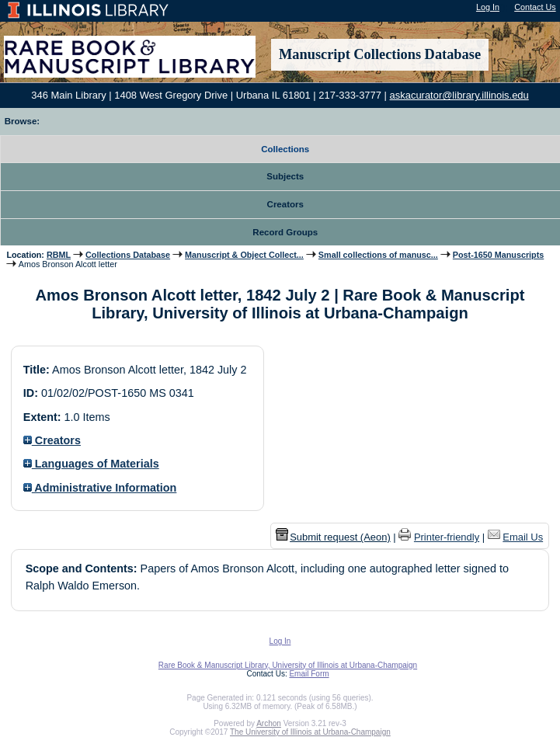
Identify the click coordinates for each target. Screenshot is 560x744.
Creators (52, 440)
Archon (269, 723)
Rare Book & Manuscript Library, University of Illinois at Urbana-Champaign (288, 665)
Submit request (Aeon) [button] (333, 537)
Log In (488, 7)
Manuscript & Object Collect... (244, 255)
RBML (59, 255)
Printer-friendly (447, 537)
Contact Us (535, 7)
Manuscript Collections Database (380, 54)
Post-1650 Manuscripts (498, 255)
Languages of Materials (91, 464)
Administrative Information (100, 488)
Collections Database (128, 255)
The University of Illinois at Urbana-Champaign (310, 732)
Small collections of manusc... (378, 255)
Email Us (523, 537)
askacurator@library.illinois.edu (459, 95)
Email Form (309, 674)
